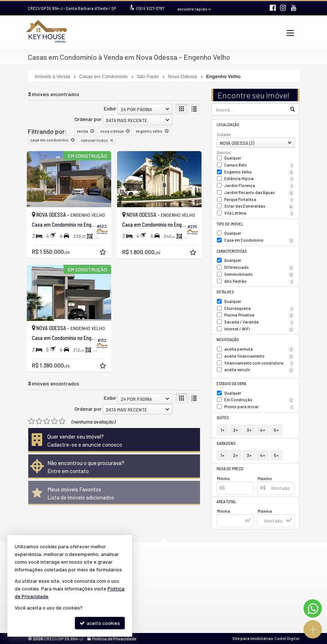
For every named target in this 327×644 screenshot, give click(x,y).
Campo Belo (259, 165)
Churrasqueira (259, 309)
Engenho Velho (259, 172)
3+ (249, 430)
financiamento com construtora (259, 363)
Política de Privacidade (114, 638)
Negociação (228, 339)
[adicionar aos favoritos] (103, 253)
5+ (276, 430)
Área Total (226, 502)
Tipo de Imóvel (230, 224)
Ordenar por (88, 119)
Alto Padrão (259, 282)
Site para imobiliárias (252, 638)
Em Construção (259, 400)
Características (232, 251)
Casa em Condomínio (259, 241)
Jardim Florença (259, 186)
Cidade (224, 134)
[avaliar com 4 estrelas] (54, 421)
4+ (263, 430)
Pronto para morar (259, 407)
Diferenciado (259, 268)
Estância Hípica (259, 179)
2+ (235, 430)
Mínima (224, 511)
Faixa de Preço (230, 469)
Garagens (226, 443)
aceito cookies (100, 623)
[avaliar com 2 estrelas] (39, 421)
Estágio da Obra (231, 383)
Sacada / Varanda (259, 322)
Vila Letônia (259, 213)
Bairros (224, 152)
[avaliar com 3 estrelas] (47, 421)
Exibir (110, 108)
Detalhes (225, 292)
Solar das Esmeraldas (259, 206)
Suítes (223, 418)
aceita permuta (259, 350)
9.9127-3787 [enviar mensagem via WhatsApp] (150, 8)
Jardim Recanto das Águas (259, 193)
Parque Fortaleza (259, 200)
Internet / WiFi (259, 329)
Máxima (265, 511)
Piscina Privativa (259, 315)
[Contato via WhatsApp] (313, 608)
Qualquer (233, 158)
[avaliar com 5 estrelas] (62, 421)
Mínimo (224, 478)
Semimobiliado (259, 275)
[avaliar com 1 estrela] (31, 421)
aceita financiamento (259, 356)
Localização (228, 125)
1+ (222, 430)
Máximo (265, 478)
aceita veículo (259, 370)
